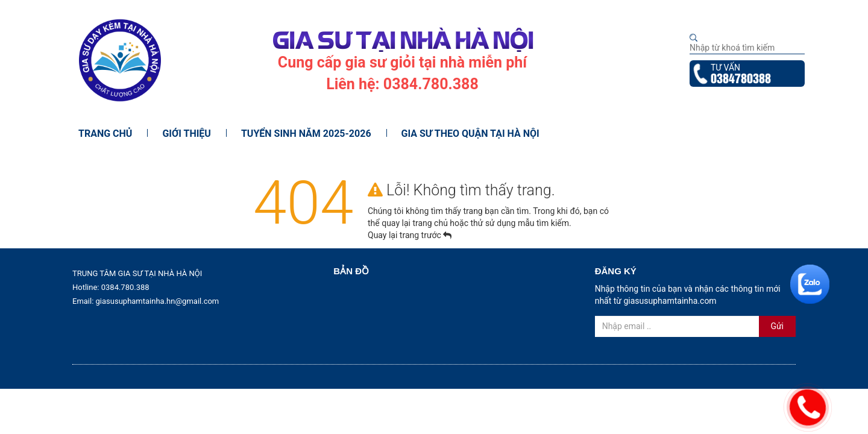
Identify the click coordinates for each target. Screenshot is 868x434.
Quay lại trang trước (410, 235)
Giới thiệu (187, 134)
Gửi (777, 326)
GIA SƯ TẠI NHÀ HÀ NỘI (403, 39)
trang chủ (431, 223)
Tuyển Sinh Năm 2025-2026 (306, 134)
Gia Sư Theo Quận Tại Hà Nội (470, 134)
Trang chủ (105, 134)
